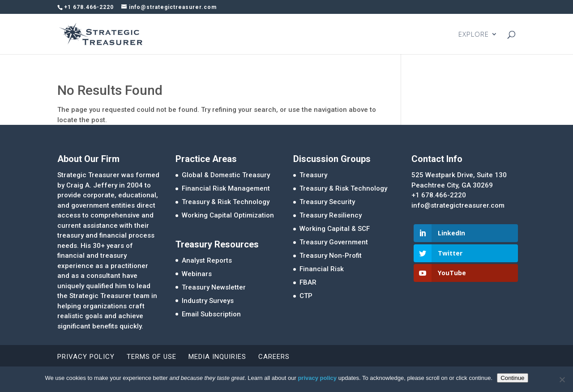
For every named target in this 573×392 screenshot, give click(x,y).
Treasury (313, 175)
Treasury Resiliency (331, 215)
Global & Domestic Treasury (226, 175)
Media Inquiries (217, 357)
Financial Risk (322, 269)
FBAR (308, 282)
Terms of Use (152, 357)
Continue (512, 378)
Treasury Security (327, 202)
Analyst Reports (207, 260)
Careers (274, 357)
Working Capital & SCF (335, 229)
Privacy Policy (86, 357)
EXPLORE (474, 35)
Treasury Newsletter (214, 287)
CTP (306, 296)
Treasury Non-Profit (331, 256)
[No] (562, 379)
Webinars (197, 274)
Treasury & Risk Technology (226, 202)
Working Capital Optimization (228, 215)
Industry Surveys (208, 301)
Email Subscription (211, 314)
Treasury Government (334, 242)
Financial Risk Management (226, 188)
